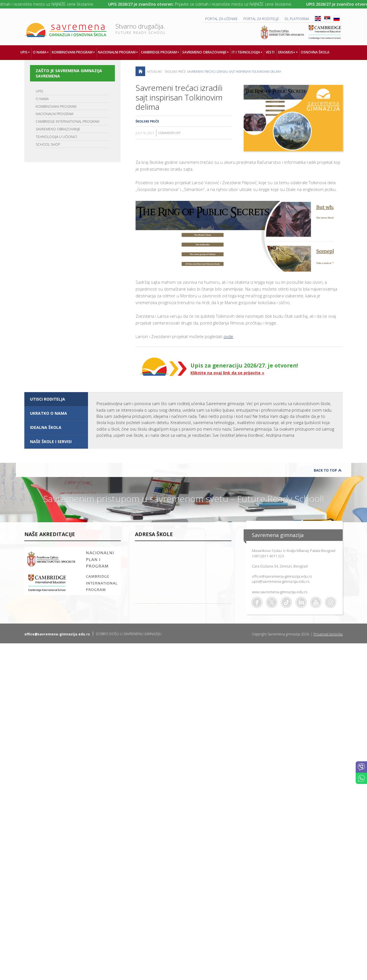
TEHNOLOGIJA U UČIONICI (56, 137)
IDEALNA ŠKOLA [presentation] (46, 427)
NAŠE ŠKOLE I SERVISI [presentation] (51, 441)
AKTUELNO (154, 71)
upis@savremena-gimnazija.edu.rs (281, 581)
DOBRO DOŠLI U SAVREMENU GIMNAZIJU (129, 634)
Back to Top (325, 470)
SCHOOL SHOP (48, 144)
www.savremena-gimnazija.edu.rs (280, 592)
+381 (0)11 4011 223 (268, 556)
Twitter (272, 602)
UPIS (39, 91)
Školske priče (175, 71)
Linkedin (301, 602)
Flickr (330, 602)
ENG (318, 19)
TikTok (286, 602)
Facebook (257, 602)
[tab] (56, 399)
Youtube (316, 602)
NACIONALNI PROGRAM (54, 114)
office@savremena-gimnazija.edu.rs (282, 576)
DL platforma (297, 19)
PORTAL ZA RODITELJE (261, 19)
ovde (228, 336)
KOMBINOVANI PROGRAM (56, 107)
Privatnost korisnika (328, 634)
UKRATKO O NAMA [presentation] (49, 413)
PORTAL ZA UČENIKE (221, 19)
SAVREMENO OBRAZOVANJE (58, 129)
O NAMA (42, 99)
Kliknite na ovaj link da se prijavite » (227, 373)
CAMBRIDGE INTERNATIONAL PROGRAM (67, 122)
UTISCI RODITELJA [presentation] (48, 399)
